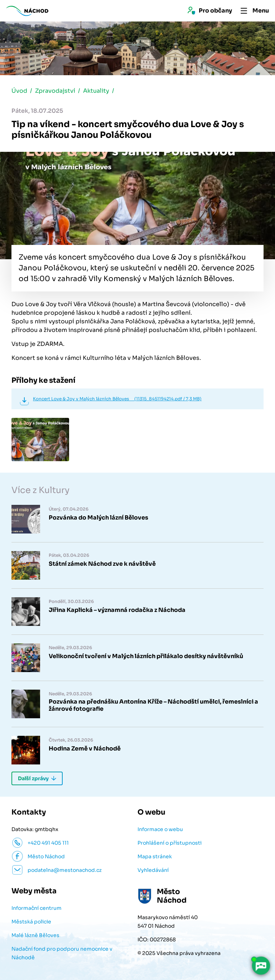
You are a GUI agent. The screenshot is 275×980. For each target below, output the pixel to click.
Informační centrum (37, 908)
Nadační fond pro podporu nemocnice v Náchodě (62, 953)
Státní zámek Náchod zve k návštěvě (102, 564)
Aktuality (96, 91)
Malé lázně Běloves (35, 935)
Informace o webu (160, 829)
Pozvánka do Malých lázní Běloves (98, 518)
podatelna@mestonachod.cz (65, 870)
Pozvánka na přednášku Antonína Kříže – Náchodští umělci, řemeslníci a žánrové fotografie (153, 705)
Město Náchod (46, 856)
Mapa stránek (155, 856)
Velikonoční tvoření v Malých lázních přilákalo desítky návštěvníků (146, 656)
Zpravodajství (55, 91)
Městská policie (31, 922)
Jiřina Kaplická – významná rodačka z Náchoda (117, 610)
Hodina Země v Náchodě (85, 749)
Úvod (19, 91)
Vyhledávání (153, 870)
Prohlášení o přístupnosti (170, 843)
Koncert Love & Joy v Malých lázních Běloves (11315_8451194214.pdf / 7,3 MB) (117, 399)
